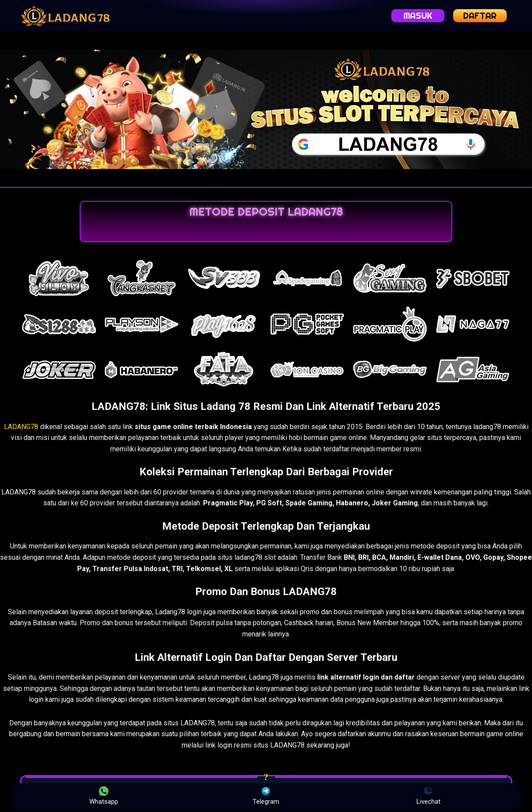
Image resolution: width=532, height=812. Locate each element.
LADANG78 (21, 427)
